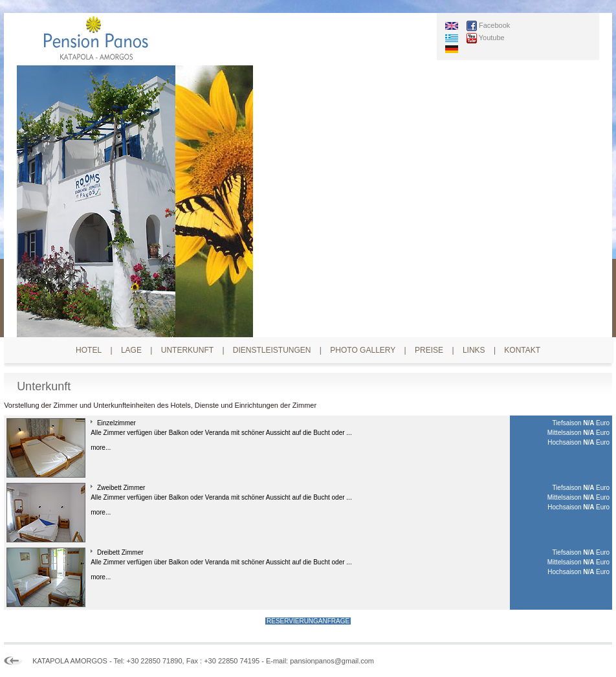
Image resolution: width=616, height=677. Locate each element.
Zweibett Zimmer (121, 488)
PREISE (429, 350)
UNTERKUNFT (187, 350)
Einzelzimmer (116, 423)
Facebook (494, 25)
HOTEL (89, 350)
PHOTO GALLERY (363, 350)
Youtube (492, 37)
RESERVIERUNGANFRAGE (308, 621)
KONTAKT (522, 350)
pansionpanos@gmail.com (332, 661)
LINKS (474, 350)
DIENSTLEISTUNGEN (272, 350)
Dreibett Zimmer (120, 552)
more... (101, 448)
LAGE (131, 350)
